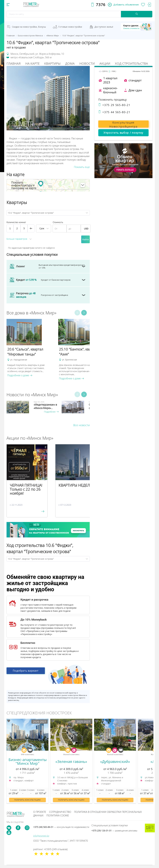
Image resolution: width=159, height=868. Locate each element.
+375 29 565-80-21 (114, 105)
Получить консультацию (27, 800)
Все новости (82, 425)
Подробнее (51, 412)
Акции (105, 63)
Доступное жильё (104, 27)
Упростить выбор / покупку (123, 133)
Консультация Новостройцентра (123, 124)
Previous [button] (77, 313)
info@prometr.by (41, 836)
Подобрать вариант (26, 672)
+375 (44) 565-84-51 (61, 827)
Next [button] (84, 313)
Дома (70, 63)
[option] (31, 348)
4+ (31, 228)
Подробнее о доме (20, 375)
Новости (87, 63)
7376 (101, 5)
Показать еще (82, 167)
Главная (14, 63)
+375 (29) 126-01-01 (114, 831)
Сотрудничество (60, 812)
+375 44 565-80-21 (114, 112)
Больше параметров (17, 239)
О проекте (40, 812)
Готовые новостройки (70, 27)
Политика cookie (58, 815)
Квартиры (52, 63)
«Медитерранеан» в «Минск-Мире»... (45, 406)
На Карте (32, 63)
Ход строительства (131, 63)
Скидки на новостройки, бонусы (29, 27)
